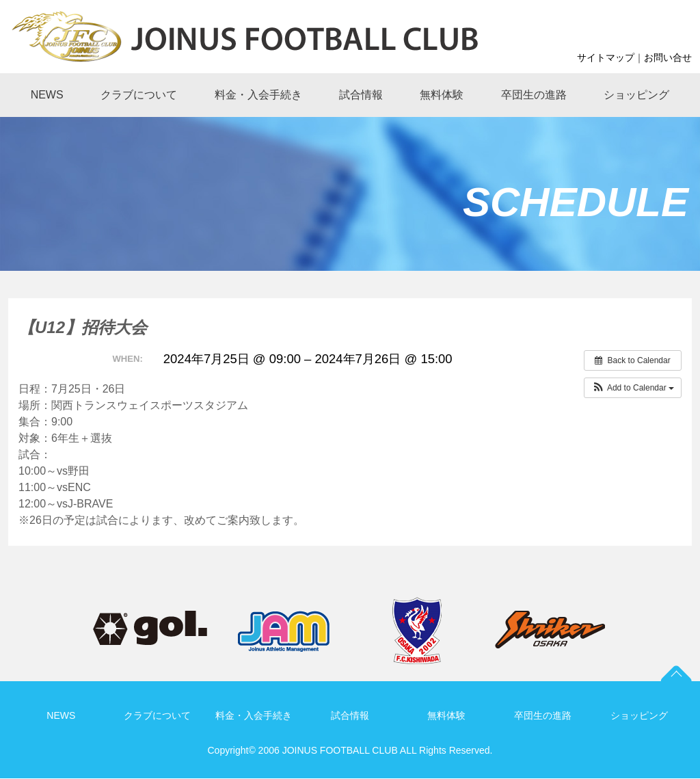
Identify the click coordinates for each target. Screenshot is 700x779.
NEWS (61, 715)
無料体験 (446, 715)
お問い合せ (668, 57)
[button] (633, 388)
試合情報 (350, 715)
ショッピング (639, 715)
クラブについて (157, 715)
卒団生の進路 (543, 715)
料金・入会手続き (254, 715)
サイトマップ (606, 57)
